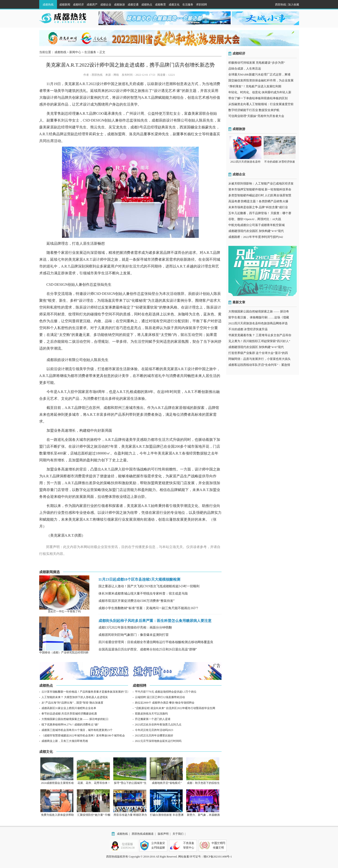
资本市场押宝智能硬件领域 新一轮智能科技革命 (260, 189)
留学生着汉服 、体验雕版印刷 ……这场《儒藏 (259, 317)
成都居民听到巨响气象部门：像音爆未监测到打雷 (134, 635)
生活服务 (188, 5)
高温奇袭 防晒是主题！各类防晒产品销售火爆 (258, 201)
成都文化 (174, 5)
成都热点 (147, 5)
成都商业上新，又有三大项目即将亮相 (65, 741)
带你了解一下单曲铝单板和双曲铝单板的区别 (258, 98)
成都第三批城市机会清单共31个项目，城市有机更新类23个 (77, 730)
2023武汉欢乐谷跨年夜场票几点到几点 (158, 725)
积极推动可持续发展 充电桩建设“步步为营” (257, 63)
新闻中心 (75, 52)
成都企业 (106, 5)
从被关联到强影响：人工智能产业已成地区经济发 (261, 183)
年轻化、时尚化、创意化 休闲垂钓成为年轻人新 (260, 92)
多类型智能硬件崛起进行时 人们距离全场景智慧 (260, 195)
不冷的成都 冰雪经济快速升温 (248, 329)
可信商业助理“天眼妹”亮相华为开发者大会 (256, 116)
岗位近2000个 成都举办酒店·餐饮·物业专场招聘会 (165, 703)
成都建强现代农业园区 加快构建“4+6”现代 (256, 231)
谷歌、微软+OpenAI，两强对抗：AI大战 (255, 219)
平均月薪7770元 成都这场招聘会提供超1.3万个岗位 (166, 692)
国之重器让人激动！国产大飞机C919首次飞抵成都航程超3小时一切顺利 (149, 586)
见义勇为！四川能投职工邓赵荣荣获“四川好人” (259, 341)
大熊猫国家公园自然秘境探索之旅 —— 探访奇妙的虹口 (75, 719)
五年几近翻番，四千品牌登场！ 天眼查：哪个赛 (260, 213)
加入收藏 (294, 5)
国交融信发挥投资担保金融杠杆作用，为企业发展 (261, 80)
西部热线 (281, 5)
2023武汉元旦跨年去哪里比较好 (154, 735)
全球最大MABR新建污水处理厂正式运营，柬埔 (259, 74)
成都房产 (92, 5)
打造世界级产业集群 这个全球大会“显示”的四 (258, 353)
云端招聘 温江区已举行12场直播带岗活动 (160, 697)
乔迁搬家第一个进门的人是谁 (153, 719)
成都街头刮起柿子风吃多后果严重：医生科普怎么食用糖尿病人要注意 (155, 621)
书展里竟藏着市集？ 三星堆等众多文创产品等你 (260, 335)
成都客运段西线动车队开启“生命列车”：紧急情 (259, 365)
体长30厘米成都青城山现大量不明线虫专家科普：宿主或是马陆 (143, 594)
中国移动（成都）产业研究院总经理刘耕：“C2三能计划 (73, 652)
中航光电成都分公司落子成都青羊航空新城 (257, 225)
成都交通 (133, 5)
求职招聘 (201, 5)
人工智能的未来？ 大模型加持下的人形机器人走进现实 (75, 697)
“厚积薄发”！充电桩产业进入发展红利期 (255, 86)
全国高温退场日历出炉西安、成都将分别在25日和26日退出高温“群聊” (148, 649)
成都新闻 (65, 5)
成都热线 (48, 5)
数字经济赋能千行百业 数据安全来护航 (254, 110)
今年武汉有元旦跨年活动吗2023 (154, 730)
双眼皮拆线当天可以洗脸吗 (151, 714)
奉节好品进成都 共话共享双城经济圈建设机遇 (69, 714)
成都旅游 (119, 5)
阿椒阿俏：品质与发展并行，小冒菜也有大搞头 (259, 359)
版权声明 (163, 834)
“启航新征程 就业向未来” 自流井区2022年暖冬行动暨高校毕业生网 (175, 708)
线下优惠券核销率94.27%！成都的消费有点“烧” (70, 725)
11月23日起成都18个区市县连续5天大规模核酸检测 (139, 579)
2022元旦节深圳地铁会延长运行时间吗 (158, 741)
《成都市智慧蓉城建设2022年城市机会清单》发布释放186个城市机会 (83, 735)
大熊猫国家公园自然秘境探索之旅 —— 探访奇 (259, 311)
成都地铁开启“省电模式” (167, 783)
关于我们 (178, 834)
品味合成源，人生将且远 (245, 69)
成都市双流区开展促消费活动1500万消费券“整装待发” (137, 601)
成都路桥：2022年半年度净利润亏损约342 (256, 237)
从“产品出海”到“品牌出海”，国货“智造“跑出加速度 (72, 703)
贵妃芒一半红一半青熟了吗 (64, 611)
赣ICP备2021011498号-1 (218, 857)
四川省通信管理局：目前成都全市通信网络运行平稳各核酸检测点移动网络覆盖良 (156, 642)
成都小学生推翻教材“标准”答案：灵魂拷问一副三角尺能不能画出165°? (148, 608)
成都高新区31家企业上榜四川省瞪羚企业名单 (69, 708)
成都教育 (160, 5)
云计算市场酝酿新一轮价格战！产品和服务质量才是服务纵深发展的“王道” (86, 692)
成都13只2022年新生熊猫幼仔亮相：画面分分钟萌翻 (135, 628)
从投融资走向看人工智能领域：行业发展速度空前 (261, 104)
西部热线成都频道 (143, 834)
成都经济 (78, 5)
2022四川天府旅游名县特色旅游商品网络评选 (258, 323)
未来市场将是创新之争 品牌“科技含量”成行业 (258, 207)
